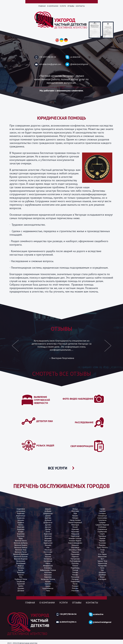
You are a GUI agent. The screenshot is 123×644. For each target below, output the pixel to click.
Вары (21, 538)
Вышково (21, 572)
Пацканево (75, 554)
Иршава (48, 554)
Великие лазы (21, 550)
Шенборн (102, 575)
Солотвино (102, 520)
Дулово (48, 525)
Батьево (21, 520)
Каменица (48, 559)
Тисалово (102, 543)
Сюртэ (102, 534)
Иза (48, 547)
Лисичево (75, 511)
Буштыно (21, 536)
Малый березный (75, 522)
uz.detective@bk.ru (66, 622)
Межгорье (75, 525)
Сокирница (102, 516)
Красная (48, 584)
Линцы (75, 509)
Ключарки (102, 579)
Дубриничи (48, 522)
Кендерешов (48, 566)
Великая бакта (21, 541)
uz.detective (73, 57)
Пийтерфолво (75, 561)
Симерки (102, 513)
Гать (21, 577)
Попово (75, 572)
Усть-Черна (102, 554)
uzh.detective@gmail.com (48, 64)
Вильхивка (21, 561)
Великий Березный (21, 554)
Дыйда (48, 529)
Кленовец (48, 568)
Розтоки (75, 588)
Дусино (48, 527)
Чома (102, 568)
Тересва (102, 538)
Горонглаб (21, 584)
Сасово (102, 509)
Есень (48, 531)
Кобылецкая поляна (48, 570)
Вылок (21, 570)
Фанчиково (102, 556)
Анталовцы (21, 511)
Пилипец (75, 563)
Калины (48, 556)
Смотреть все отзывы (62, 374)
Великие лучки (21, 552)
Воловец (21, 568)
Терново (102, 541)
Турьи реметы (102, 547)
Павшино (75, 552)
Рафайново (75, 581)
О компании (53, 6)
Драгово (48, 518)
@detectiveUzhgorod (77, 64)
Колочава (48, 572)
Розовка (75, 586)
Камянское (48, 561)
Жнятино (48, 536)
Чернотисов (102, 563)
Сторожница (102, 529)
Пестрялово (75, 559)
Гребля (21, 586)
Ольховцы (75, 547)
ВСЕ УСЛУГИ (58, 468)
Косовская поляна (48, 579)
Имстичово (48, 552)
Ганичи (21, 575)
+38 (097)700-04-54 (45, 57)
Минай (75, 527)
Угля (102, 552)
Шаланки (102, 572)
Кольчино (48, 575)
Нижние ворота (75, 541)
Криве (48, 586)
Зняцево (48, 545)
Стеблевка (102, 527)
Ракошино (75, 577)
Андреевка (21, 509)
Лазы (48, 591)
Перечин (75, 556)
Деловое (21, 591)
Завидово (48, 541)
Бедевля (21, 522)
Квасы (48, 563)
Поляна (75, 570)
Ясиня (102, 577)
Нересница (75, 536)
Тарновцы (102, 536)
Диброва (48, 511)
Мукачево (75, 531)
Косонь (48, 581)
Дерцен (48, 509)
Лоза (75, 513)
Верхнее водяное (21, 559)
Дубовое (48, 520)
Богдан (21, 531)
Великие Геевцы (21, 547)
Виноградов (21, 563)
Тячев (102, 550)
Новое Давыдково (75, 543)
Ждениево (48, 534)
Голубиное (21, 581)
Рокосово (75, 591)
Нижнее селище (75, 538)
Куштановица (48, 588)
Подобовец (75, 568)
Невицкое (75, 534)
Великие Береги (21, 545)
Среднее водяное (102, 525)
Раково (75, 575)
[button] (15, 347)
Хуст (102, 559)
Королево (48, 577)
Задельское (48, 543)
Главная (42, 6)
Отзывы (71, 6)
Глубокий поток (21, 579)
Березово (21, 529)
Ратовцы (75, 579)
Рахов (75, 584)
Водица (21, 566)
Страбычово (102, 531)
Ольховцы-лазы (75, 550)
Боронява (21, 534)
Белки (21, 525)
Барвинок (21, 518)
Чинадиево (102, 566)
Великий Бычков (21, 556)
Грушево (21, 588)
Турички (102, 545)
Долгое (48, 516)
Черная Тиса (102, 561)
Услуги (63, 6)
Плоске (75, 566)
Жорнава (48, 538)
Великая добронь (21, 543)
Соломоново (102, 518)
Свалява (102, 511)
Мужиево (75, 529)
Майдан (75, 518)
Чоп (102, 570)
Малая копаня (75, 520)
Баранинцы (21, 516)
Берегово (21, 527)
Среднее (102, 522)
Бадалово (21, 513)
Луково (75, 516)
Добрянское (48, 513)
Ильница (48, 550)
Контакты (80, 6)
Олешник (75, 545)
